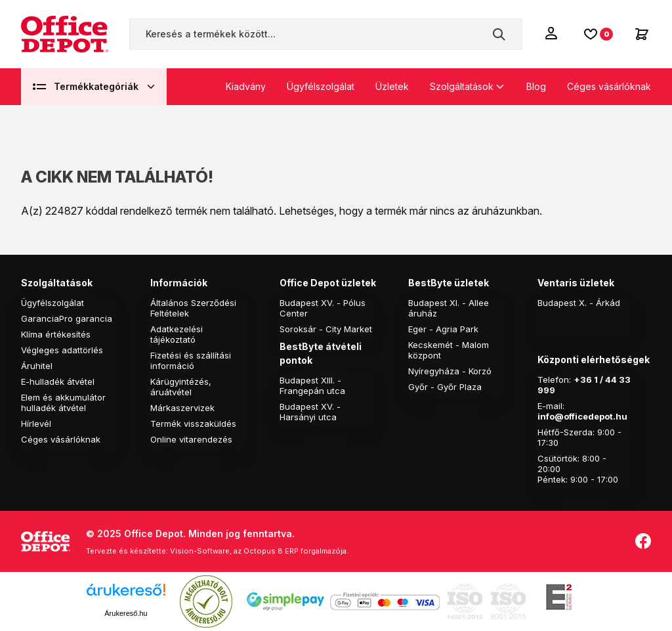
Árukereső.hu (126, 613)
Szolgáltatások (462, 86)
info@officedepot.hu (582, 416)
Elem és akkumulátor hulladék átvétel (63, 403)
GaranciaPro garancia (67, 318)
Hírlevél (36, 424)
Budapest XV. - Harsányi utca (310, 412)
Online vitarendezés (191, 439)
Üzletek (392, 86)
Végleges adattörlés (62, 350)
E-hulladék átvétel (58, 381)
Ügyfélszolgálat (321, 86)
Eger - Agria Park (443, 329)
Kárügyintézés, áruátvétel (181, 387)
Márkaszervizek (182, 408)
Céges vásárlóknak (609, 86)
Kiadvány (246, 86)
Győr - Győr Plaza (445, 387)
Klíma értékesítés (56, 334)
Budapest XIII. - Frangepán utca (312, 385)
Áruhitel (37, 366)
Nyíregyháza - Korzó (450, 371)
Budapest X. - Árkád (579, 303)
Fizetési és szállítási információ (191, 360)
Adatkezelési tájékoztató (177, 334)
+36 (583, 380)
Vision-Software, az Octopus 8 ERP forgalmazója (258, 551)
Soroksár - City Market (326, 329)
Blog (536, 86)
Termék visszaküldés (193, 424)
